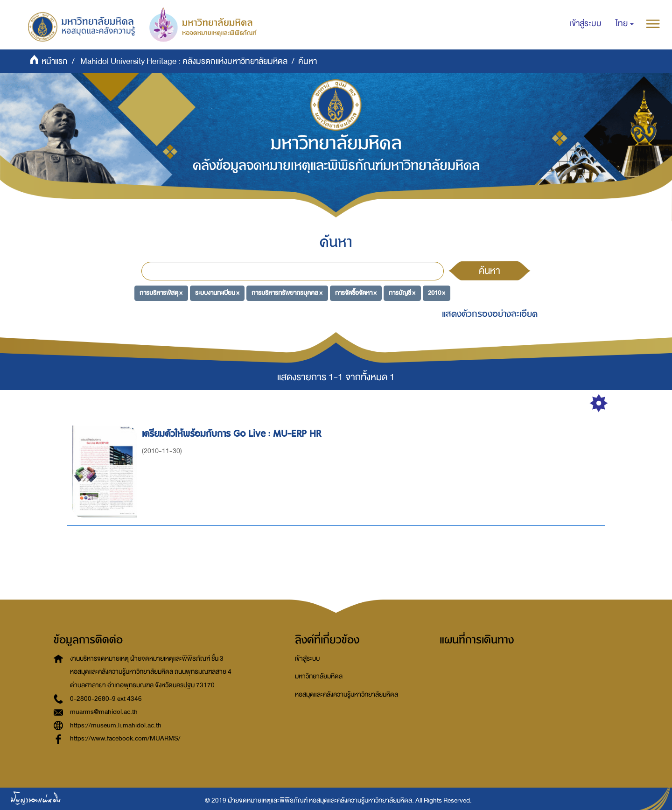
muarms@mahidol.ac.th (104, 712)
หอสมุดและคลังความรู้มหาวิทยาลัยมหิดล (346, 695)
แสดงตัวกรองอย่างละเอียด (490, 314)
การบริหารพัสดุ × (161, 293)
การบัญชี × (402, 293)
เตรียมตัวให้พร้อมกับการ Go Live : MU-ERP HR (233, 434)
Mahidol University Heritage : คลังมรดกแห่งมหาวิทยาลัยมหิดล (184, 61)
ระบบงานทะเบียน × (217, 293)
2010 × (437, 293)
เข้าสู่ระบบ (307, 659)
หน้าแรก (55, 61)
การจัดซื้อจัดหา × (356, 293)
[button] (625, 24)
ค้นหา (490, 271)
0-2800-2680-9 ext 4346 (106, 699)
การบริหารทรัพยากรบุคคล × (287, 293)
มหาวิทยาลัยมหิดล (319, 676)
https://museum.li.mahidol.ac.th (116, 725)
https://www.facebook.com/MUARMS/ (125, 738)
